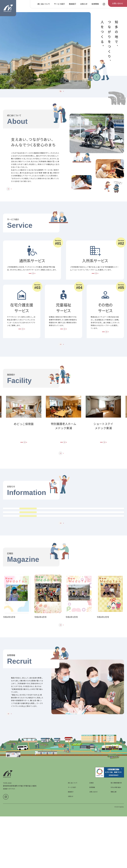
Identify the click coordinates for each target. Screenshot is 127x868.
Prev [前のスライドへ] (3, 444)
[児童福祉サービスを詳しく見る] (63, 346)
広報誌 (91, 848)
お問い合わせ (93, 857)
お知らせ (71, 862)
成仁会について (73, 848)
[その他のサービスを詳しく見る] (105, 349)
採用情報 (92, 853)
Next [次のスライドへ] (124, 444)
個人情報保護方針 (116, 848)
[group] (45, 51)
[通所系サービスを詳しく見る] (32, 287)
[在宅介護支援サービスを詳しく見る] (22, 346)
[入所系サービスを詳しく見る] (95, 287)
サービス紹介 (72, 853)
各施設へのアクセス (9, 854)
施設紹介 (71, 857)
